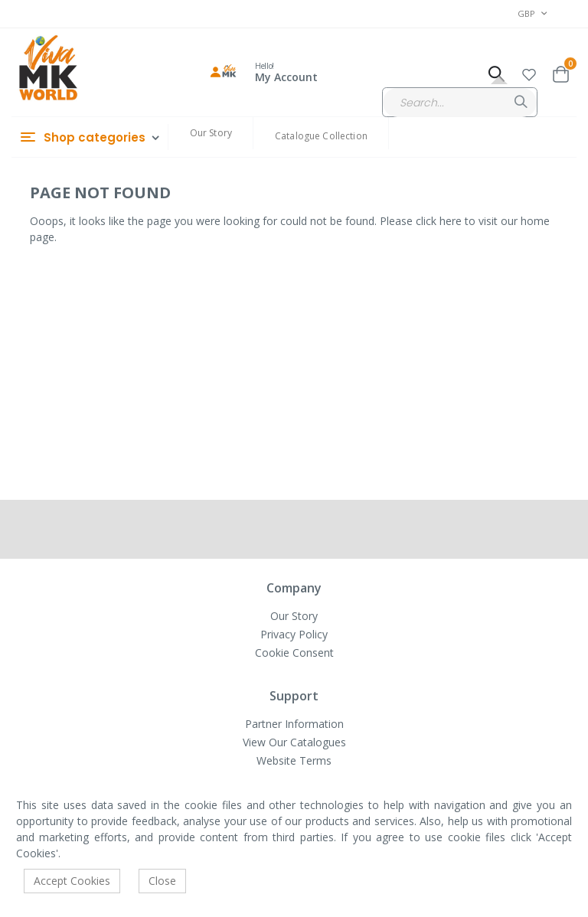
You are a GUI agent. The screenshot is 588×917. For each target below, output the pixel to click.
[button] (529, 72)
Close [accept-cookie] (162, 881)
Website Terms (294, 760)
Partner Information (294, 724)
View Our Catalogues (294, 742)
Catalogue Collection (321, 136)
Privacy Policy (294, 634)
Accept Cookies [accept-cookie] (72, 881)
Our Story (211, 133)
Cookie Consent (294, 653)
